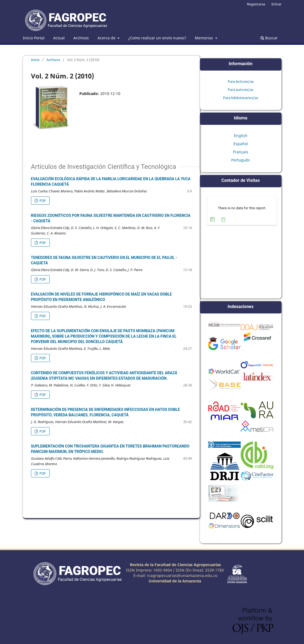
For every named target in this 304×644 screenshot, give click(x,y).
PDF (42, 201)
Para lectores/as (241, 81)
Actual (59, 38)
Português (241, 160)
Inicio (35, 60)
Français (241, 152)
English (241, 136)
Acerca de (107, 38)
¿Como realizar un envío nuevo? (157, 38)
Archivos (81, 38)
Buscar (269, 38)
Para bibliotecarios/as (241, 98)
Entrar (276, 4)
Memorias (204, 38)
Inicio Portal (34, 38)
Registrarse (256, 4)
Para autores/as (241, 90)
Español (241, 144)
